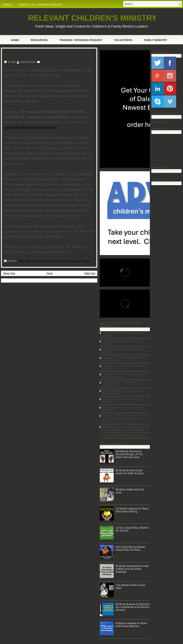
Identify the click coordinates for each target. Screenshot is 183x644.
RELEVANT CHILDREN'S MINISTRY (92, 18)
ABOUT (7, 5)
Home (15, 40)
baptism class (32, 261)
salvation (86, 261)
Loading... (157, 173)
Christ (42, 261)
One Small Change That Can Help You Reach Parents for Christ (47, 55)
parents (62, 261)
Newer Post (9, 273)
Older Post (90, 273)
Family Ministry (155, 40)
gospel (54, 261)
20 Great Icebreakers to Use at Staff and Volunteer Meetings (132, 568)
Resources (39, 40)
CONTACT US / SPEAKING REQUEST (41, 5)
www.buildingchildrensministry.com (31, 127)
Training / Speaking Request (81, 40)
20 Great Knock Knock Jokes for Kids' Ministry (130, 471)
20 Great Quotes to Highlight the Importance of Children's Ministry (133, 607)
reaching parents (74, 261)
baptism (21, 261)
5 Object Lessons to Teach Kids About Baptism (131, 624)
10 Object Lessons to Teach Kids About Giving (132, 510)
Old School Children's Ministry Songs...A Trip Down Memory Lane (129, 454)
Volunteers (123, 40)
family (48, 261)
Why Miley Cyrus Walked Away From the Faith (130, 548)
